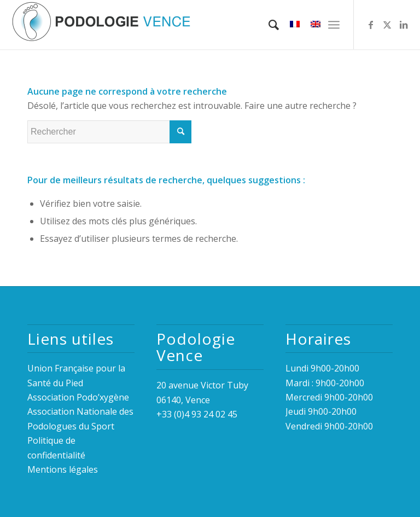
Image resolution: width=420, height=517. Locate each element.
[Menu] (334, 25)
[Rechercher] (268, 25)
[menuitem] (268, 25)
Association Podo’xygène (78, 397)
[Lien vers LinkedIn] (404, 25)
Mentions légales (63, 469)
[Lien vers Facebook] (371, 25)
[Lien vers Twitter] (387, 25)
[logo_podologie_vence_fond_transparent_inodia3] (101, 25)
